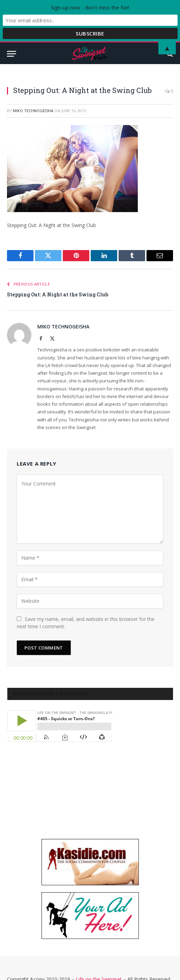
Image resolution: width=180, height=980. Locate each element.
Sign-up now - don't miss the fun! (90, 7)
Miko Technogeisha (33, 111)
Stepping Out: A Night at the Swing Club (58, 294)
